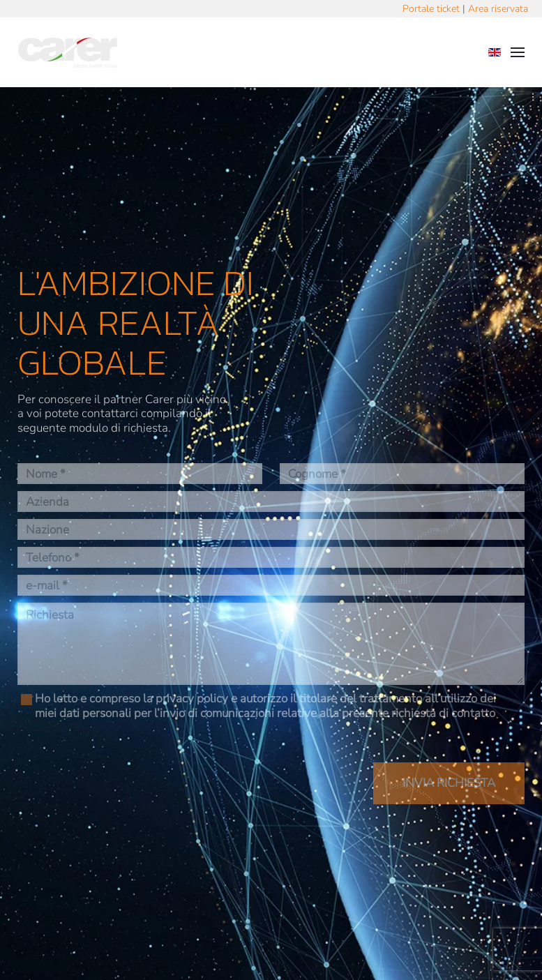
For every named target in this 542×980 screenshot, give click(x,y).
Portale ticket (431, 9)
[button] (518, 52)
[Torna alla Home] (68, 52)
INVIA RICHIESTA (449, 783)
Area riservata (498, 9)
